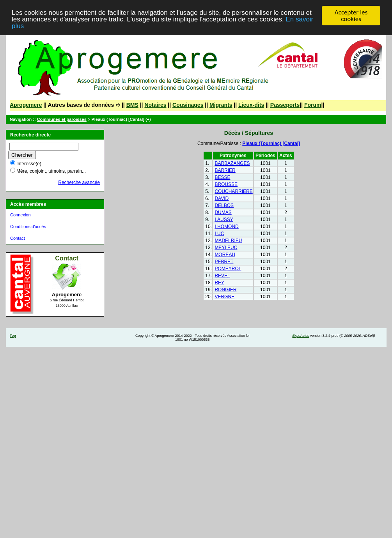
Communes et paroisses (62, 119)
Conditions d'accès (28, 227)
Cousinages (188, 105)
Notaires (155, 105)
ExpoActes (301, 336)
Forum (313, 105)
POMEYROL (228, 269)
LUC (219, 234)
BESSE (222, 177)
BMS (132, 105)
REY (219, 283)
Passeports (285, 105)
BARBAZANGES (232, 163)
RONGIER (225, 290)
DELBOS (224, 205)
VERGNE (224, 297)
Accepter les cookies (351, 16)
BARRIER (225, 170)
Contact (18, 238)
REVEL (222, 276)
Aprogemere (26, 105)
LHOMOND (226, 227)
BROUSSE (226, 184)
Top (13, 336)
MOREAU (225, 255)
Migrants (221, 105)
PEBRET (224, 262)
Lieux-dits (251, 105)
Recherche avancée (79, 182)
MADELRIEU (228, 241)
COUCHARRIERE (233, 191)
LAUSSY (224, 219)
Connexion (20, 215)
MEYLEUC (226, 248)
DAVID (222, 198)
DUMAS (223, 212)
